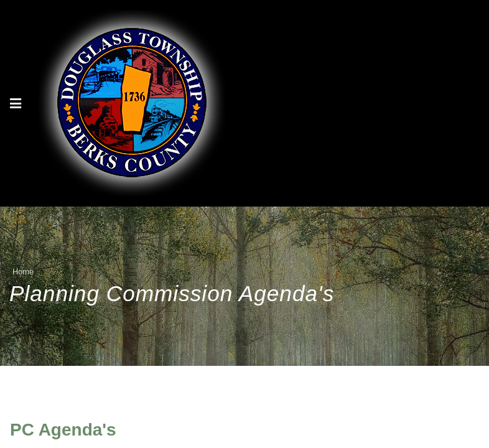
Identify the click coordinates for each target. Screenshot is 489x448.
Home (23, 272)
